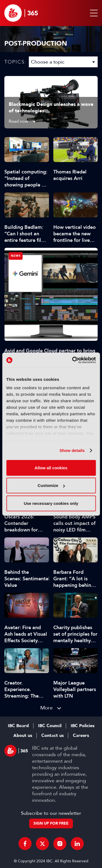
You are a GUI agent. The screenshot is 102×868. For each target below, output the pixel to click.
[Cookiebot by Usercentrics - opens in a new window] (73, 360)
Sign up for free (51, 823)
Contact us (52, 736)
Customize (51, 485)
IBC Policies (83, 726)
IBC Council (50, 726)
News (16, 256)
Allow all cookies (51, 468)
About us (23, 736)
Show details (72, 450)
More (47, 708)
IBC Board (18, 726)
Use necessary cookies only (51, 503)
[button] (93, 13)
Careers (81, 736)
